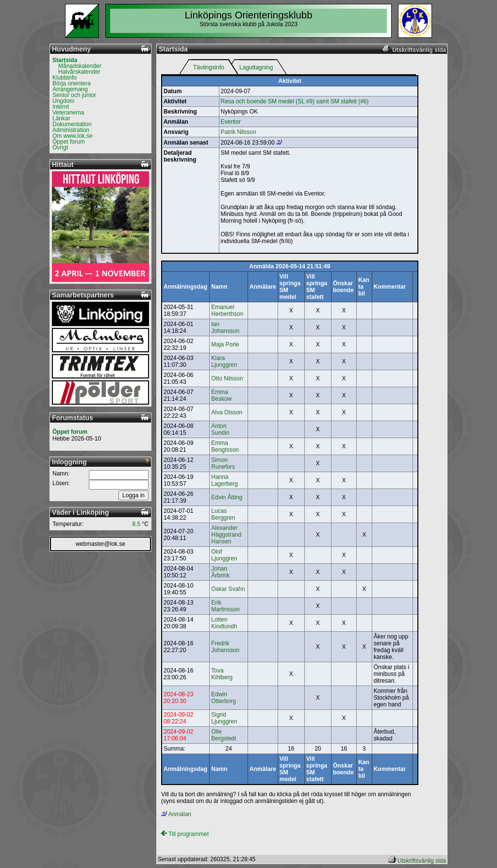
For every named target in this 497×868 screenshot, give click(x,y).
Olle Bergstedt (224, 735)
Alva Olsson (227, 412)
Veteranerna (68, 113)
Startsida (65, 60)
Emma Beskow (221, 395)
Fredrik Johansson (225, 647)
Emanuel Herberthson (227, 311)
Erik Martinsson (225, 606)
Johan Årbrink (220, 572)
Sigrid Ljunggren (224, 718)
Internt (61, 107)
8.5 (137, 524)
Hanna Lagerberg (224, 480)
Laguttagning (256, 67)
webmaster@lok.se (100, 544)
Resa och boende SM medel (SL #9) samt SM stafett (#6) (295, 101)
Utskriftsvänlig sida (422, 861)
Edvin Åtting (227, 497)
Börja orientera (72, 83)
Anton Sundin (220, 429)
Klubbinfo (65, 78)
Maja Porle (225, 344)
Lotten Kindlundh (224, 623)
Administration (71, 130)
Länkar (61, 118)
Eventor (231, 122)
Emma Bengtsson (225, 446)
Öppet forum (69, 142)
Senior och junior (74, 95)
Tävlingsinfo (209, 67)
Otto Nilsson (227, 378)
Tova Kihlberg (222, 674)
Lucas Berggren (223, 514)
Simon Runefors (223, 463)
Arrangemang (70, 89)
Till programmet (185, 834)
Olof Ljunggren (224, 555)
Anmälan (176, 814)
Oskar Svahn (228, 589)
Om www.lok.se (73, 136)
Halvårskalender (79, 72)
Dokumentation (72, 124)
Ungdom (63, 101)
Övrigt (60, 147)
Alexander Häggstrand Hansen (226, 535)
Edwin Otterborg (224, 698)
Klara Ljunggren (224, 361)
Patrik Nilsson (239, 132)
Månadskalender (80, 66)
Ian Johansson (225, 328)
